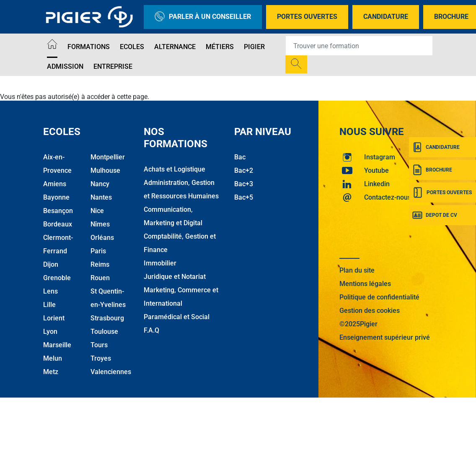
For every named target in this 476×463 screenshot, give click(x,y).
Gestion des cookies (370, 311)
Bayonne (56, 197)
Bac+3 (244, 184)
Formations (89, 47)
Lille (49, 305)
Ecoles (132, 47)
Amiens (55, 184)
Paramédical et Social (177, 317)
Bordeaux (58, 224)
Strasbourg (107, 318)
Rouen (100, 278)
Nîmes (100, 224)
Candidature (386, 17)
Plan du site (357, 270)
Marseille (57, 345)
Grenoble (57, 278)
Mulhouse (105, 170)
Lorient (54, 318)
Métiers (220, 47)
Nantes (101, 197)
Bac (240, 157)
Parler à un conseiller (203, 17)
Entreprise (113, 66)
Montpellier (108, 157)
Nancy (100, 184)
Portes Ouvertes (307, 17)
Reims (100, 264)
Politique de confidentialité (379, 297)
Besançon (58, 211)
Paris (98, 251)
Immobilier (160, 263)
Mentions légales (365, 284)
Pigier (254, 47)
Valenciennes (111, 372)
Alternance (175, 47)
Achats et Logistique (175, 169)
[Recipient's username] (359, 46)
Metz (51, 372)
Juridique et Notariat (175, 277)
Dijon (51, 264)
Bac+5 (244, 197)
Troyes (101, 358)
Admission (65, 66)
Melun (53, 358)
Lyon (50, 332)
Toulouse (104, 332)
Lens (50, 291)
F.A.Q (151, 330)
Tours (99, 345)
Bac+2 (244, 170)
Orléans (102, 238)
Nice (97, 211)
